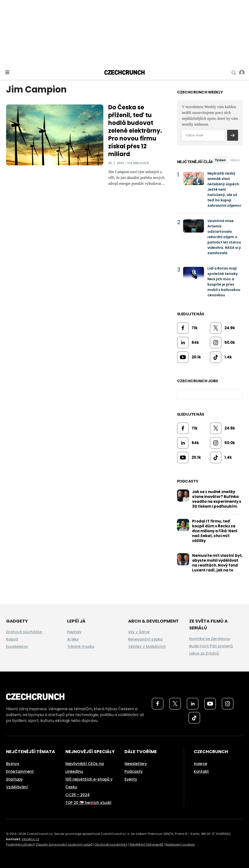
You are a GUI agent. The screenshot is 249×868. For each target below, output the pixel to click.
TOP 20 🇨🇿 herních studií (88, 803)
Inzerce (200, 764)
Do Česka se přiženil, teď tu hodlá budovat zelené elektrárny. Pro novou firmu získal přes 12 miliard (135, 131)
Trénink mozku (81, 647)
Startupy (14, 779)
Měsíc (235, 160)
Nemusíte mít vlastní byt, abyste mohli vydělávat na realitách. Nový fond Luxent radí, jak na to (217, 563)
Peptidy (74, 632)
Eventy (131, 779)
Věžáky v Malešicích (147, 647)
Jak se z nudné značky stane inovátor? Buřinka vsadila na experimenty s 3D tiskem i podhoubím (217, 499)
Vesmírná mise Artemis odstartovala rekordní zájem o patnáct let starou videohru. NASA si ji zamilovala (224, 237)
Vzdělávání (17, 787)
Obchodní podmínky (111, 845)
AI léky (73, 639)
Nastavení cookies (180, 845)
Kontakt (201, 771)
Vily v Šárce (139, 632)
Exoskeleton (17, 647)
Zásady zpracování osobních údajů (64, 845)
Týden (220, 160)
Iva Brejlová (138, 163)
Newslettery (136, 764)
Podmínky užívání (20, 845)
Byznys (13, 764)
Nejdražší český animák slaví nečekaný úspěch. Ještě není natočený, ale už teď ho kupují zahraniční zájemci (224, 189)
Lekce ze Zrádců (204, 653)
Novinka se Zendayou (210, 639)
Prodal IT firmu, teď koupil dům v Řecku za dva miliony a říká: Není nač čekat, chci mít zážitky (215, 531)
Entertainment (20, 771)
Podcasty (134, 771)
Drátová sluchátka (24, 632)
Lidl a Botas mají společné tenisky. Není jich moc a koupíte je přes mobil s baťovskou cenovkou (224, 282)
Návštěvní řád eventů (146, 845)
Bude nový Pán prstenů (211, 646)
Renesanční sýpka (145, 639)
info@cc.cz (31, 839)
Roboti (12, 639)
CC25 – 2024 (78, 795)
